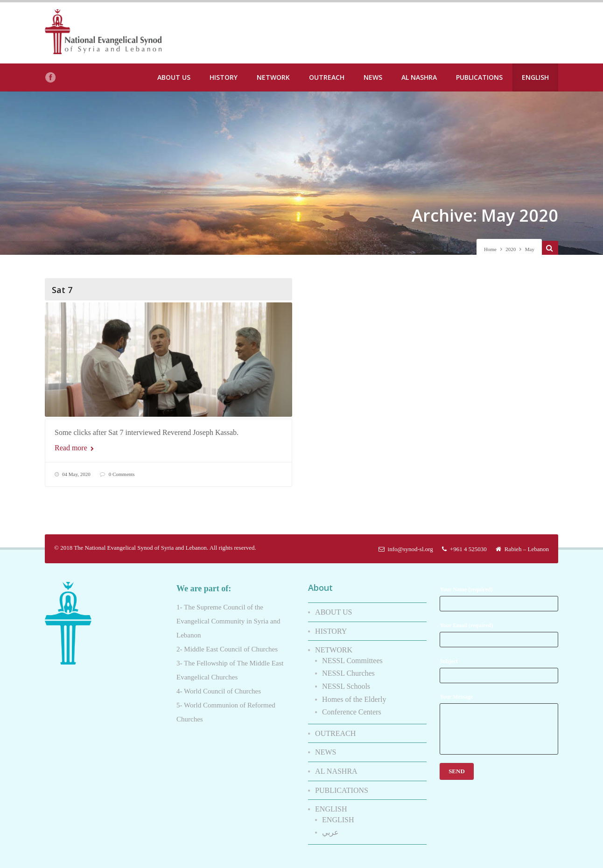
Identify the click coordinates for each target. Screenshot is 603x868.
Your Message (499, 719)
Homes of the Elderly (354, 694)
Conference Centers (352, 707)
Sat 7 (62, 290)
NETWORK (273, 77)
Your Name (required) (499, 594)
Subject (499, 665)
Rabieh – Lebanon (522, 544)
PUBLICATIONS (479, 77)
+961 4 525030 (464, 544)
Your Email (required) (499, 630)
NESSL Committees (352, 656)
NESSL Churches (348, 668)
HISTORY (224, 77)
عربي (330, 828)
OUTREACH (327, 77)
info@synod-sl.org (406, 544)
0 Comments (122, 474)
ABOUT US (174, 77)
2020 (511, 249)
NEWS (373, 77)
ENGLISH (535, 77)
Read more (74, 448)
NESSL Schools (346, 682)
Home (490, 249)
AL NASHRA (419, 77)
